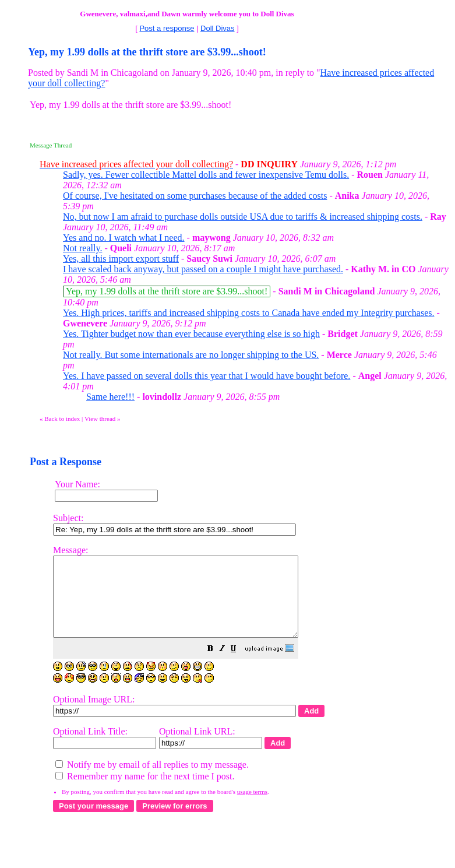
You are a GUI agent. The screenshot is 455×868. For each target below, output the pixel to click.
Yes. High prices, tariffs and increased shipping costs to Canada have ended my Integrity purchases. (248, 313)
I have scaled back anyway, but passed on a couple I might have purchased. (203, 269)
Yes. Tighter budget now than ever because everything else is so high (191, 334)
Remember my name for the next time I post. (145, 792)
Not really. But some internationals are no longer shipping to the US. (191, 355)
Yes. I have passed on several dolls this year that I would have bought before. (207, 376)
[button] (239, 665)
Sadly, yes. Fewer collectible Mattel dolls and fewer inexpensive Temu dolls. (206, 175)
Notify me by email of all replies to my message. (152, 780)
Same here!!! (110, 397)
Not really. (82, 248)
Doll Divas (218, 28)
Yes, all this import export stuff (121, 259)
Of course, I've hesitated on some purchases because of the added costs (195, 196)
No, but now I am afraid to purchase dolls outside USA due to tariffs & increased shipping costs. (243, 217)
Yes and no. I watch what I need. (124, 238)
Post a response (167, 28)
